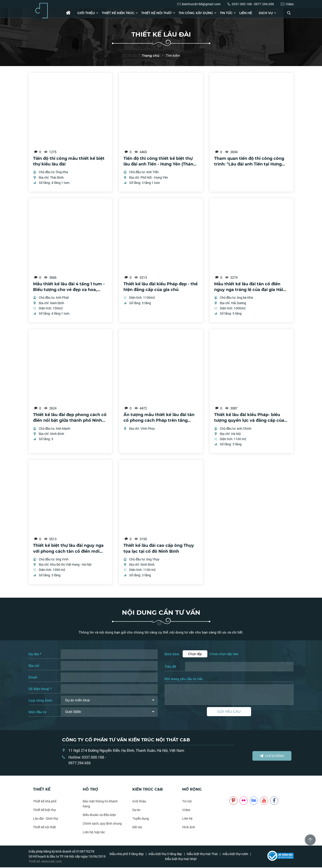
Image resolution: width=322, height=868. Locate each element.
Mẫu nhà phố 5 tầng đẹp (127, 854)
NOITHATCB (236, 790)
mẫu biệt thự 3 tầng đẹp (165, 854)
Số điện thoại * (40, 689)
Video (186, 810)
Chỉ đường (272, 757)
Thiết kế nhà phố (45, 802)
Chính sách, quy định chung (102, 824)
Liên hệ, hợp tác (94, 833)
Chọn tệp (195, 655)
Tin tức (226, 13)
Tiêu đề (170, 667)
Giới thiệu (86, 13)
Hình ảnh (189, 828)
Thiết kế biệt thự (44, 810)
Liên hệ (246, 13)
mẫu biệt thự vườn (235, 854)
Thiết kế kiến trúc (118, 13)
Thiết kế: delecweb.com (45, 862)
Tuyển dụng (141, 819)
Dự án (136, 810)
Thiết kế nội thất (156, 13)
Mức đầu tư (37, 713)
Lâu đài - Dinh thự (46, 819)
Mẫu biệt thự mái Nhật (181, 859)
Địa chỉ (34, 666)
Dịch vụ (266, 13)
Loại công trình (40, 701)
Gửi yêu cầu (229, 712)
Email (33, 678)
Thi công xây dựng (196, 13)
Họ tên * (35, 655)
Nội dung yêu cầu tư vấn (184, 680)
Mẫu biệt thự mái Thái (202, 854)
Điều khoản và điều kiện (99, 815)
